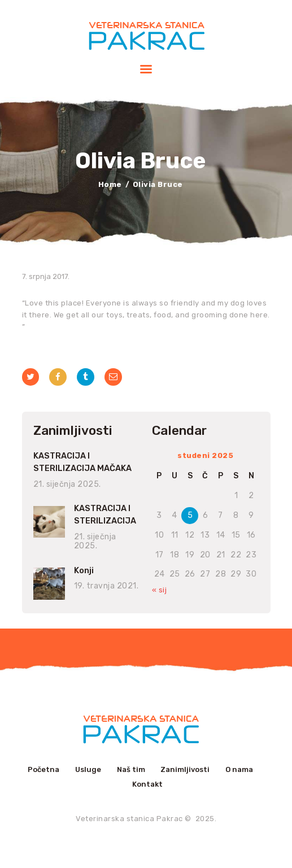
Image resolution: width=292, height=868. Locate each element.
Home (110, 184)
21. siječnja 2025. (67, 484)
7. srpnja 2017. (46, 276)
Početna (43, 769)
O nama (239, 769)
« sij (160, 590)
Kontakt (147, 784)
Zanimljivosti (185, 769)
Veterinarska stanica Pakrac (129, 819)
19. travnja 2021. (106, 586)
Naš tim (131, 769)
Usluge (88, 769)
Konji (84, 570)
